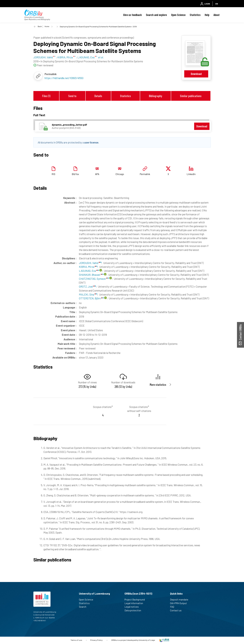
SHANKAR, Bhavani (91, 275)
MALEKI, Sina (88, 294)
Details (98, 96)
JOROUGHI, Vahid (90, 263)
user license (91, 142)
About (217, 15)
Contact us (177, 610)
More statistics (158, 385)
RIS (53, 174)
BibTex (75, 174)
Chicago (120, 174)
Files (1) (46, 96)
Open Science (178, 15)
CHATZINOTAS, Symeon (94, 279)
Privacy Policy (96, 640)
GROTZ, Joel (87, 286)
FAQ (173, 607)
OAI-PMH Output (180, 603)
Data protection (134, 610)
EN (217, 4)
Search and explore (156, 15)
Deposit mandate (180, 600)
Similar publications (191, 96)
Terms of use (76, 640)
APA (97, 174)
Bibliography (155, 96)
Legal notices (133, 607)
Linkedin (191, 174)
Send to (72, 96)
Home (47, 26)
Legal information (135, 603)
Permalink (145, 174)
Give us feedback (132, 15)
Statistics (195, 15)
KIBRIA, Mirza (88, 267)
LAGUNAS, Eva (89, 271)
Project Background (136, 600)
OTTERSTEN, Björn (91, 298)
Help (207, 15)
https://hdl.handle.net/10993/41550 (64, 78)
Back (40, 26)
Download (196, 74)
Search (84, 607)
